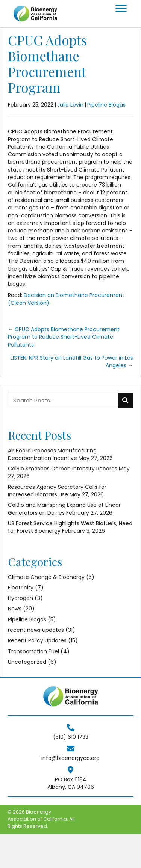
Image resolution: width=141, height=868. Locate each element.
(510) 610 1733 (71, 737)
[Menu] (121, 8)
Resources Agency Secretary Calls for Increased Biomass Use (57, 491)
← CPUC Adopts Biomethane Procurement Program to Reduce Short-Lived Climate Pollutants (64, 337)
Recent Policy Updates (37, 640)
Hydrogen (20, 598)
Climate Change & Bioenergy (46, 577)
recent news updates (36, 630)
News (15, 609)
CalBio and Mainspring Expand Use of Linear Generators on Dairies (64, 509)
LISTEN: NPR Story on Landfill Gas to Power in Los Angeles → (72, 362)
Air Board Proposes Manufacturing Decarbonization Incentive (52, 454)
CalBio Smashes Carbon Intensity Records (63, 469)
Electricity (21, 588)
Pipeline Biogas (106, 105)
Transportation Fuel (33, 651)
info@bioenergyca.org (70, 758)
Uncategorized (27, 662)
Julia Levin (70, 105)
